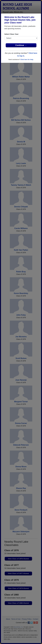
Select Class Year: (12, 34)
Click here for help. (27, 59)
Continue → (21, 45)
